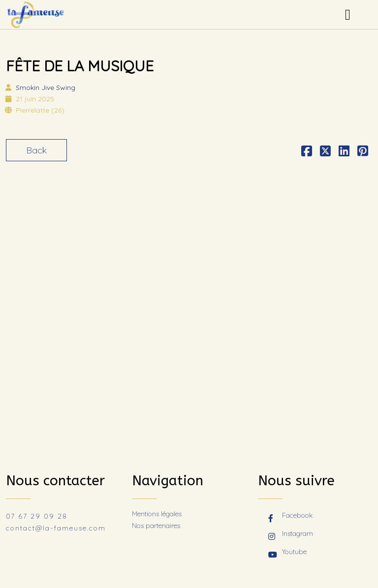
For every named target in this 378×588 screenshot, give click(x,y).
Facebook (290, 516)
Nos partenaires (156, 526)
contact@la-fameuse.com (56, 528)
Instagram (291, 534)
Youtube (287, 553)
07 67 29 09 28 (37, 516)
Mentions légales (157, 514)
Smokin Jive (46, 88)
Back (36, 150)
